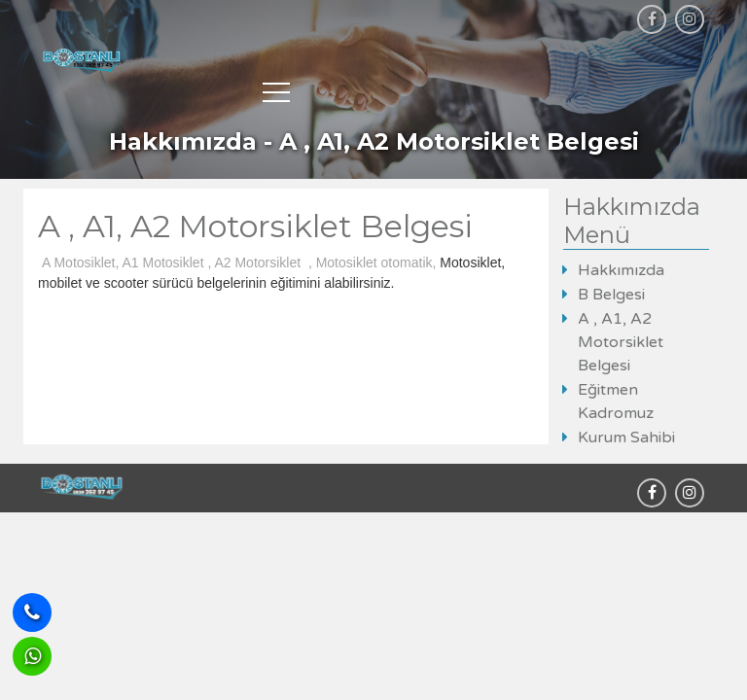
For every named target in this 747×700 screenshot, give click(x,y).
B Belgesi (611, 295)
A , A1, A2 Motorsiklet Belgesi (621, 342)
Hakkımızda (621, 270)
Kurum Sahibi (626, 437)
